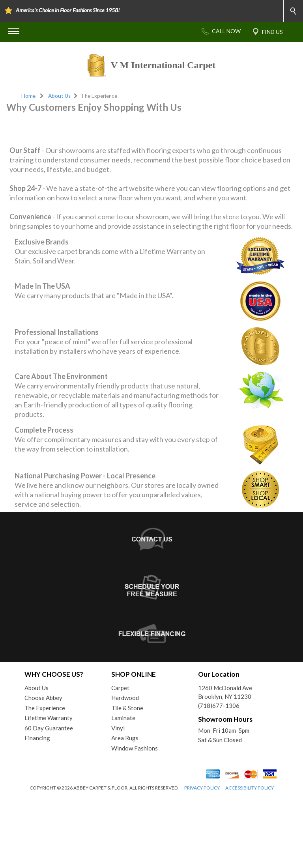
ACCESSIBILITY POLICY (250, 860)
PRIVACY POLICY (202, 860)
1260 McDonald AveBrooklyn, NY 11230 (225, 764)
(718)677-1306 (219, 778)
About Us (59, 96)
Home (28, 96)
